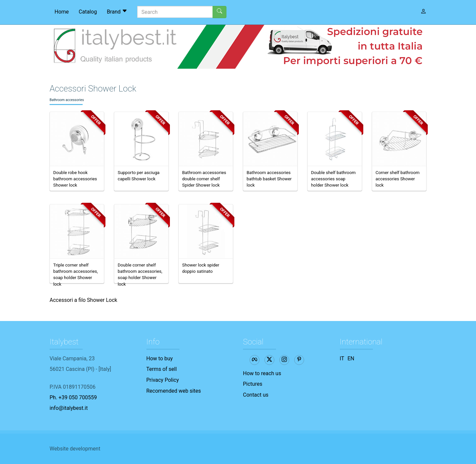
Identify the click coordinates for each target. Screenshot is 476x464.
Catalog (88, 12)
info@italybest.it (69, 408)
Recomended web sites (174, 391)
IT (342, 358)
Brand (117, 12)
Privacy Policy (163, 380)
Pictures (253, 384)
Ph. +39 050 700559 (73, 397)
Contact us (256, 395)
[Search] (175, 12)
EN (351, 358)
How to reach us (262, 373)
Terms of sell (162, 369)
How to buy (160, 358)
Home (62, 12)
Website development (75, 449)
